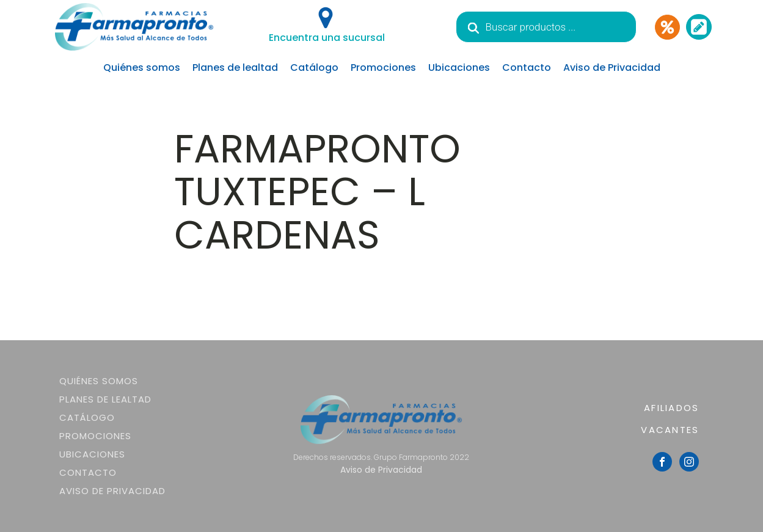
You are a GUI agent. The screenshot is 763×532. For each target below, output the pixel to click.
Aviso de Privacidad (612, 67)
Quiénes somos (142, 67)
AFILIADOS (671, 408)
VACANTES (670, 430)
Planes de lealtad (235, 67)
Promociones (383, 67)
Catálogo (314, 67)
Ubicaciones (459, 67)
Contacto (527, 67)
